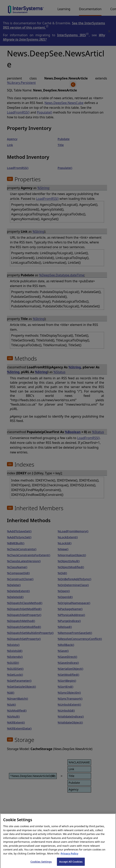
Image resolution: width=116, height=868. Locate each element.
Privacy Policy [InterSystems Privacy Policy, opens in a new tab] (70, 857)
